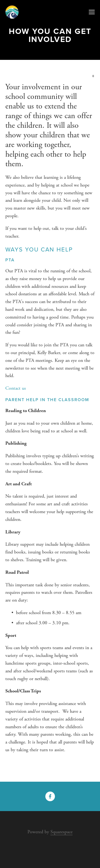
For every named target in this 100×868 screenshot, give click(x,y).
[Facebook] (50, 796)
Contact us (16, 388)
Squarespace (61, 832)
